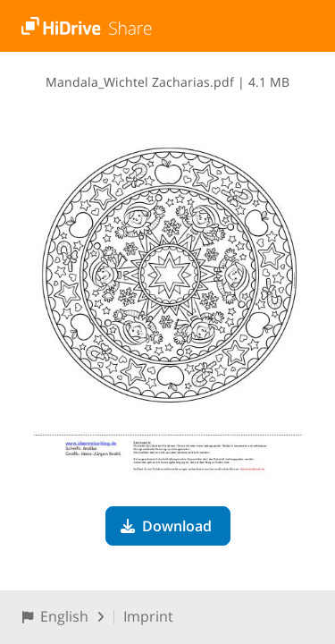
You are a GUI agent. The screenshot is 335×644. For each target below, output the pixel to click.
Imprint (148, 616)
